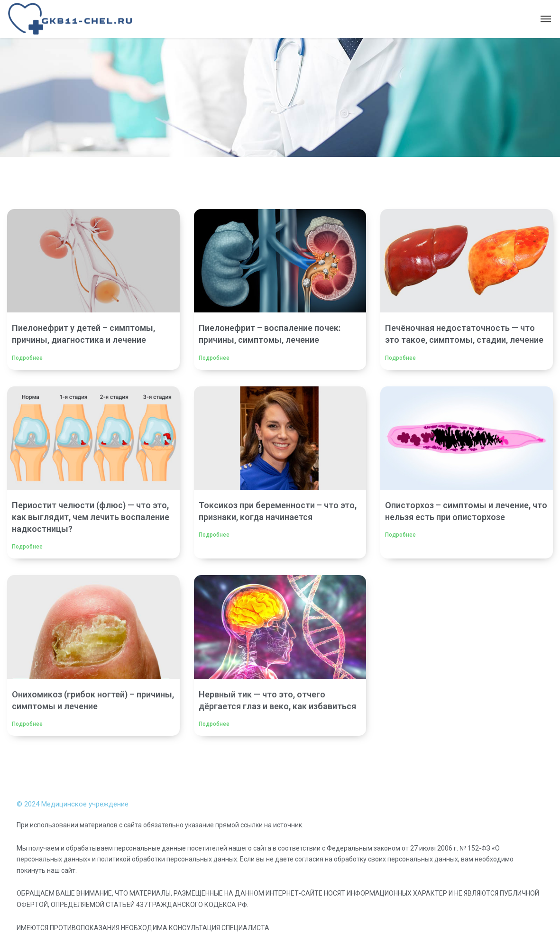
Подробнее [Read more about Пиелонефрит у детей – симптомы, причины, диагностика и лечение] (27, 358)
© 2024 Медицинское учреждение (73, 804)
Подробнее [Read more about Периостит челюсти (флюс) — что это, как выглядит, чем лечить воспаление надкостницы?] (27, 547)
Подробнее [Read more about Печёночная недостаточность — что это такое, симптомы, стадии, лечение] (400, 358)
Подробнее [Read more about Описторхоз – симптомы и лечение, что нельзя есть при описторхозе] (400, 535)
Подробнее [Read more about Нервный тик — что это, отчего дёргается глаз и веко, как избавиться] (214, 724)
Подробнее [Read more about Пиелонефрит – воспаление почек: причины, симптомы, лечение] (214, 358)
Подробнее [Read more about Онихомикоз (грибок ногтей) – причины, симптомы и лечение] (27, 724)
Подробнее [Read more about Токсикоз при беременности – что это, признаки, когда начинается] (214, 535)
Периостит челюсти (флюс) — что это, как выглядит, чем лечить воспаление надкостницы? (91, 517)
